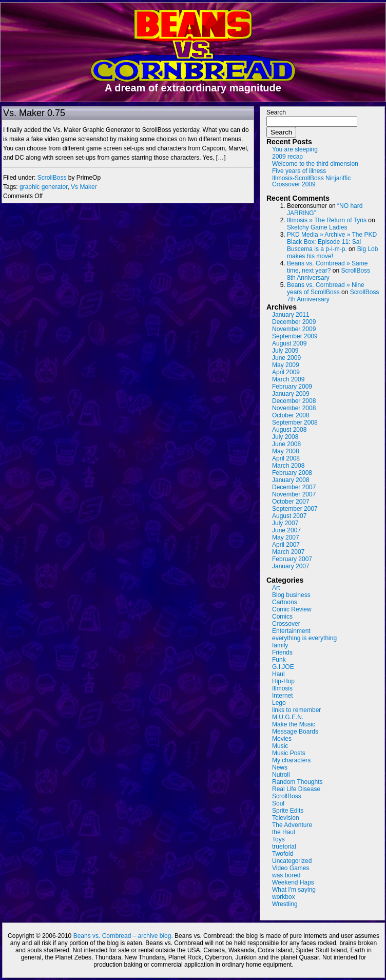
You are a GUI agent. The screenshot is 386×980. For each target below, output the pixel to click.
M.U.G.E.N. (288, 717)
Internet (283, 696)
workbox (284, 897)
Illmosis (282, 688)
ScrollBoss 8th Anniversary (329, 274)
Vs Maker (84, 187)
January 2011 (291, 315)
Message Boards (295, 732)
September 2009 (295, 336)
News (280, 767)
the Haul (284, 832)
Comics (282, 617)
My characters (291, 760)
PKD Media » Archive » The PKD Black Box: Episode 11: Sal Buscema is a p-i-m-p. (332, 242)
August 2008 (289, 430)
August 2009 (289, 343)
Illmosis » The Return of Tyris (327, 220)
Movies (282, 739)
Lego (279, 703)
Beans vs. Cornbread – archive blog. (123, 936)
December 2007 (294, 487)
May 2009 (286, 365)
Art (276, 588)
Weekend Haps (293, 882)
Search (276, 112)
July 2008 (285, 437)
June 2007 (286, 530)
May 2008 (286, 451)
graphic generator (43, 187)
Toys (278, 839)
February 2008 (292, 473)
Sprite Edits (288, 811)
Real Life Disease (296, 789)
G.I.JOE (283, 667)
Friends (282, 652)
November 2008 (294, 408)
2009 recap (287, 157)
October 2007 (291, 502)
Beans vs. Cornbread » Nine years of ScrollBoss (326, 289)
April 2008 (286, 458)
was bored (286, 875)
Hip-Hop (283, 681)
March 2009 (288, 379)
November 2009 (294, 329)
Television (286, 818)
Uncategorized (292, 861)
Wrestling (285, 904)
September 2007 (295, 509)
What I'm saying (294, 890)
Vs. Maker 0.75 (34, 113)
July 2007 (285, 523)
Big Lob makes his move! (332, 253)
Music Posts (289, 753)
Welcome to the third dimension (315, 164)
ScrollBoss (52, 178)
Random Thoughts (297, 782)
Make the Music (294, 724)
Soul (278, 803)
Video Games (291, 868)
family (280, 645)
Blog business (291, 595)
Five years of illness (299, 171)
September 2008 (295, 422)
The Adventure (292, 825)
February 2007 (292, 559)
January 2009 (291, 394)
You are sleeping (295, 149)
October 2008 (291, 415)
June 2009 (286, 358)
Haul (278, 674)
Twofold (283, 854)
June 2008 (286, 444)
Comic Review (292, 609)
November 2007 (294, 494)
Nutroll (281, 775)
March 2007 (288, 552)
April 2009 (286, 372)
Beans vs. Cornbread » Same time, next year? (327, 267)
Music (280, 746)
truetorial (284, 847)
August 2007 (289, 516)
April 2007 (286, 545)
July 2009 (285, 351)
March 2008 (288, 466)
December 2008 (294, 401)
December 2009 (294, 322)
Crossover (286, 624)
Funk (279, 660)
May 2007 (286, 537)
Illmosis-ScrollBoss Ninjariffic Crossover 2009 (311, 181)
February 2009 (292, 387)
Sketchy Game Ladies (317, 227)
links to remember (296, 710)
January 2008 (291, 480)
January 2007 (291, 566)
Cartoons (285, 602)
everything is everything (304, 638)
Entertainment (291, 631)
